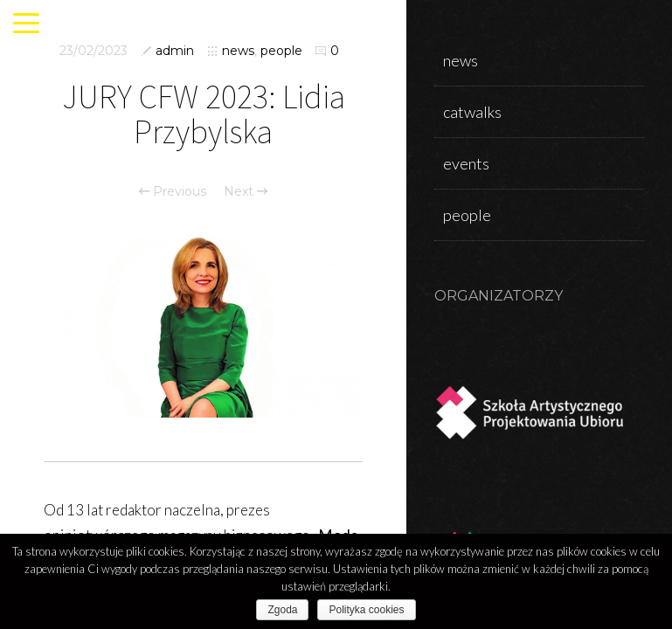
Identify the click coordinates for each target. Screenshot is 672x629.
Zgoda (282, 610)
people (281, 51)
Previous (173, 191)
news (238, 51)
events (466, 163)
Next (246, 191)
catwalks (472, 112)
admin (175, 51)
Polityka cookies (366, 610)
